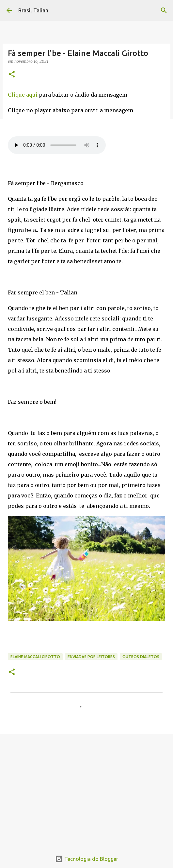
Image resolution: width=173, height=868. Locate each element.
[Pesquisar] (164, 10)
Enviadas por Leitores (91, 657)
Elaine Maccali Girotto (35, 657)
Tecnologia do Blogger (87, 859)
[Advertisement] (86, 789)
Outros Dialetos (141, 657)
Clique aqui (23, 95)
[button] (12, 75)
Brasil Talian (33, 10)
